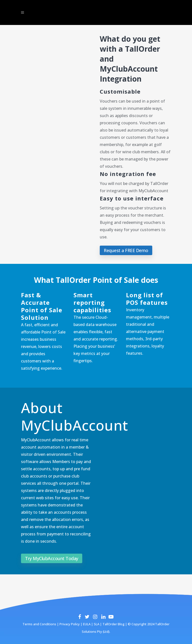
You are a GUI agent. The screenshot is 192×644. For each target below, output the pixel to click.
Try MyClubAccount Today (52, 558)
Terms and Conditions (39, 624)
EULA (86, 624)
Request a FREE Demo (126, 250)
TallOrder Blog (113, 624)
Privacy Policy (69, 624)
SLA (96, 624)
